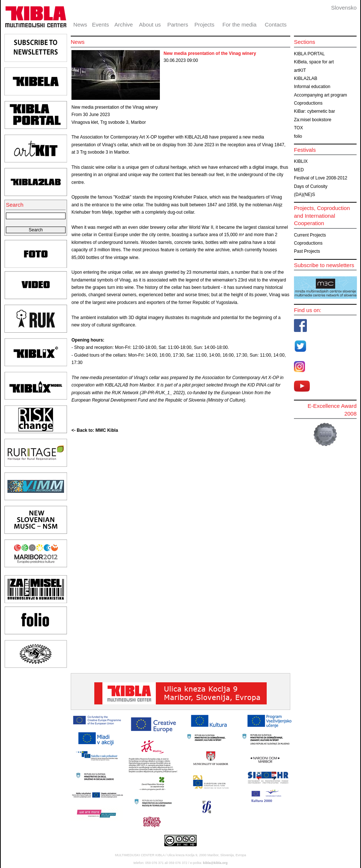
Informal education (312, 87)
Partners (178, 24)
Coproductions (308, 103)
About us (150, 24)
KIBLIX (301, 161)
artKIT (300, 70)
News (80, 24)
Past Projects (307, 251)
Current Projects (310, 235)
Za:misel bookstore (313, 120)
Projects (204, 24)
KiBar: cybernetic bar (314, 111)
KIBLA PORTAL (309, 54)
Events (101, 24)
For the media (240, 24)
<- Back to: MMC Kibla (95, 430)
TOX (298, 128)
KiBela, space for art (314, 62)
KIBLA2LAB (306, 78)
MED (299, 170)
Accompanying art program (320, 95)
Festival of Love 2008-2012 (321, 178)
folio (298, 136)
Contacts (276, 24)
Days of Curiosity (311, 186)
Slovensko (344, 8)
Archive (124, 24)
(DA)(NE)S (304, 195)
